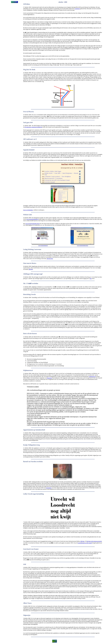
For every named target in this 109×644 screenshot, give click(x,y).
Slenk (33, 70)
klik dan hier (50, 259)
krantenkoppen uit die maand (85, 543)
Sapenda (26, 150)
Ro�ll (30, 283)
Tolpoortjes (27, 615)
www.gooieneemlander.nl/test (32, 224)
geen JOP (30, 123)
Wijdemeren (27, 370)
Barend (25, 462)
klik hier (31, 269)
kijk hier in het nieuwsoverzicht (94, 541)
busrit (29, 549)
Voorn (30, 603)
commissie (77, 9)
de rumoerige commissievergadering (33, 127)
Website (26, 215)
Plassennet (49, 378)
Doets (25, 334)
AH (24, 139)
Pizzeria (31, 112)
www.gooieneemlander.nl (32, 219)
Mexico (34, 263)
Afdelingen (27, 274)
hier (91, 278)
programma (49, 488)
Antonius (38, 430)
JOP (25, 564)
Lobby (25, 494)
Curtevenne (38, 249)
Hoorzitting (27, 294)
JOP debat (26, 4)
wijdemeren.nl (92, 376)
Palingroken (32, 445)
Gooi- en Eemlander (28, 210)
